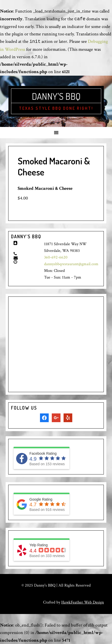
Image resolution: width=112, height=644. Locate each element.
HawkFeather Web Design (83, 602)
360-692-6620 (56, 257)
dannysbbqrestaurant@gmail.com (71, 264)
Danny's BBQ (56, 96)
